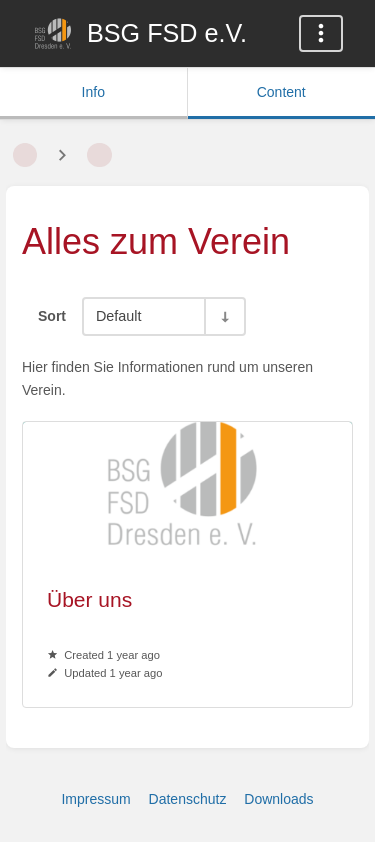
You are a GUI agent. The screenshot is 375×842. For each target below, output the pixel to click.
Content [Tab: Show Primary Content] (281, 92)
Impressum (95, 799)
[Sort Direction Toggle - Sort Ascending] (224, 316)
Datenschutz (188, 799)
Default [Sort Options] (119, 316)
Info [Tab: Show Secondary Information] (93, 92)
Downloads (278, 799)
